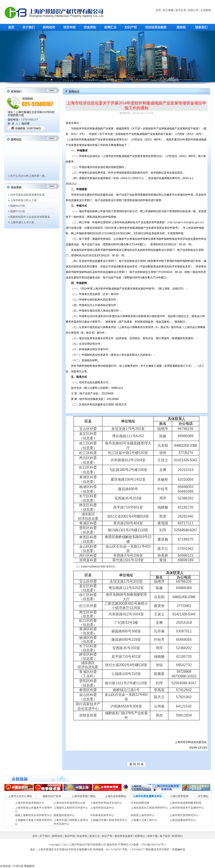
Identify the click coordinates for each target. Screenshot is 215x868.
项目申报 (70, 836)
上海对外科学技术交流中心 (106, 803)
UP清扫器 (18, 866)
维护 (167, 849)
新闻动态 (57, 836)
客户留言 (165, 836)
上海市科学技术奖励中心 (30, 803)
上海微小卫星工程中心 (144, 820)
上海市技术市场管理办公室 (69, 803)
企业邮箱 (206, 10)
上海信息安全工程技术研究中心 (149, 808)
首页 (158, 10)
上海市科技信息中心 (102, 808)
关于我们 (45, 836)
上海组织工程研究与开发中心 (71, 808)
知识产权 (107, 836)
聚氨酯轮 (29, 866)
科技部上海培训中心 (143, 815)
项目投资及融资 (124, 836)
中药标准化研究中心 (102, 815)
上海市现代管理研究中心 (184, 815)
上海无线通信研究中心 (183, 820)
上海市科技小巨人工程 (23, 200)
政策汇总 (95, 836)
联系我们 (177, 836)
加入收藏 (168, 10)
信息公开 (193, 10)
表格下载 (152, 836)
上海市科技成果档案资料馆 (185, 803)
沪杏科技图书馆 (140, 803)
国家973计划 (17, 211)
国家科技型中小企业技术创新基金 (30, 217)
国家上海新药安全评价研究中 (32, 815)
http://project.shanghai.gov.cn (186, 222)
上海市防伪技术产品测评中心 (187, 808)
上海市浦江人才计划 (22, 222)
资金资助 (82, 836)
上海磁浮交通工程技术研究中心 (109, 820)
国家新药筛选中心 (64, 815)
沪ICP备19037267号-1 (154, 845)
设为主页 (181, 10)
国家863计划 (17, 206)
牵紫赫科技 (179, 849)
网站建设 (151, 849)
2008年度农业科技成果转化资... (28, 195)
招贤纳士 (140, 836)
